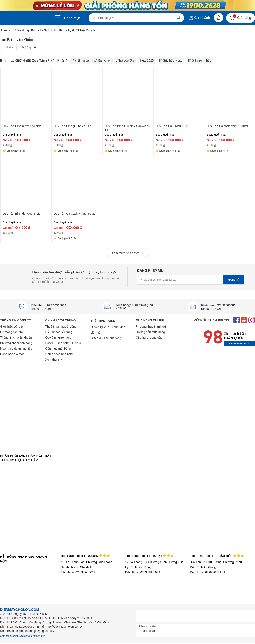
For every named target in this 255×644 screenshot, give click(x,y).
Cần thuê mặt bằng (58, 349)
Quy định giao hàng (58, 337)
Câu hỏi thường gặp (149, 337)
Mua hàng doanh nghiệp (16, 349)
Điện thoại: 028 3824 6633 (78, 572)
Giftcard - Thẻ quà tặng (106, 338)
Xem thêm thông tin (239, 344)
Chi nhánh (199, 18)
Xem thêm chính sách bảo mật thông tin (23, 636)
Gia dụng (23, 30)
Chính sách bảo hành (60, 354)
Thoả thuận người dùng (61, 326)
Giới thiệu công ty (12, 326)
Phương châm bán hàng (16, 343)
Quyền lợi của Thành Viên (108, 327)
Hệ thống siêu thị (11, 332)
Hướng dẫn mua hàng (150, 332)
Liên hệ (96, 333)
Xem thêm (54, 360)
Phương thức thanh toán (152, 326)
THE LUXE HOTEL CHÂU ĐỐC (217, 556)
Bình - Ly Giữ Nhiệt (44, 30)
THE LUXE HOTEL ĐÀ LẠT (149, 556)
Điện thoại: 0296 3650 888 (208, 572)
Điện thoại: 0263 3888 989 (143, 572)
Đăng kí (234, 280)
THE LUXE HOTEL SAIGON (85, 556)
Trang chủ (8, 30)
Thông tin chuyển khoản (16, 337)
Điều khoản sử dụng (59, 332)
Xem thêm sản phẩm (128, 253)
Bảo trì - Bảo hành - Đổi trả (63, 343)
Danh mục (72, 18)
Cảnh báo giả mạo (12, 354)
